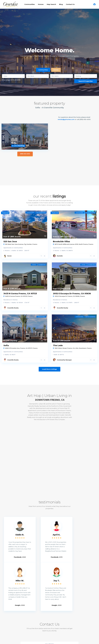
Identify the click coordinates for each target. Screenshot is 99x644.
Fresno (35, 244)
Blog (61, 4)
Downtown (82, 348)
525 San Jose (10, 241)
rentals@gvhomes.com (66, 119)
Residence (7, 300)
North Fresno (83, 244)
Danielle (60, 256)
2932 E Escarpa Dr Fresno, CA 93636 (72, 294)
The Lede (58, 345)
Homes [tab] (56, 70)
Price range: (6, 80)
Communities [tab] (43, 70)
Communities (30, 4)
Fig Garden (28, 244)
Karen (9, 256)
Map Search (51, 4)
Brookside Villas (61, 241)
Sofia (6, 345)
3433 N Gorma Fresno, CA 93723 (20, 294)
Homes (41, 4)
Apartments (8, 248)
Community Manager (64, 360)
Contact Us (70, 4)
